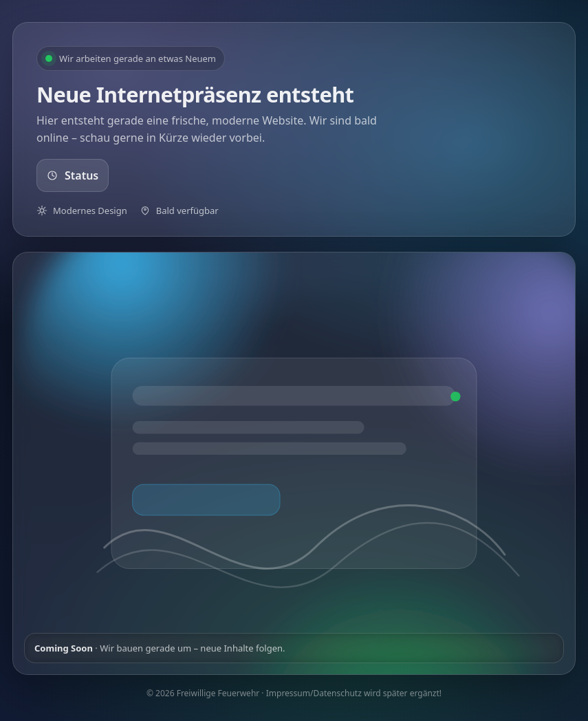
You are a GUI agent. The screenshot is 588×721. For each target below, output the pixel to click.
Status (73, 175)
